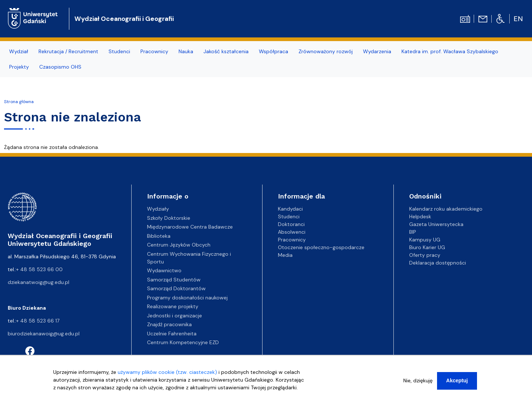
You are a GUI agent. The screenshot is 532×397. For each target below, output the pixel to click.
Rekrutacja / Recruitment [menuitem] (68, 51)
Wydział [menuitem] (19, 51)
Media (285, 255)
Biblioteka (159, 236)
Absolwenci (292, 232)
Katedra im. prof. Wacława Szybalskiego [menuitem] (450, 51)
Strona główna (19, 102)
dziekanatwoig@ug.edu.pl (38, 282)
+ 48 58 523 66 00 (39, 269)
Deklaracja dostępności (438, 263)
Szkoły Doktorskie (169, 218)
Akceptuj (457, 382)
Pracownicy (292, 240)
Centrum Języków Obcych (179, 245)
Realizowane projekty (173, 306)
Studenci (289, 216)
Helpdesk (420, 216)
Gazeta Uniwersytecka (436, 224)
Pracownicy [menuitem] (154, 51)
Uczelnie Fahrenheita (172, 334)
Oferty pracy (425, 255)
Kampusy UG (425, 240)
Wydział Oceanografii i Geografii (124, 19)
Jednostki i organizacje (175, 316)
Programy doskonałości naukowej (187, 298)
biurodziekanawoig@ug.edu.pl (44, 334)
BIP (413, 232)
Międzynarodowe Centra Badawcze (190, 227)
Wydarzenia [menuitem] (377, 51)
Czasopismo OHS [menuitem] (60, 67)
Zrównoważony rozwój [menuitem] (326, 51)
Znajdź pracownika (169, 324)
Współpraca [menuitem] (274, 51)
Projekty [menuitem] (19, 67)
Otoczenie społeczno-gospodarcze (321, 247)
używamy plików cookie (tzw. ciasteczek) (167, 373)
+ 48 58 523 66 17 (38, 321)
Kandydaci (290, 209)
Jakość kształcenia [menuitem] (226, 51)
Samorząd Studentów (174, 280)
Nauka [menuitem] (186, 51)
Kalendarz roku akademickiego (446, 209)
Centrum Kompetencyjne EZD (183, 342)
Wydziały (158, 209)
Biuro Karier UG (427, 247)
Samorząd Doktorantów (176, 288)
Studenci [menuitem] (119, 51)
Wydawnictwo (164, 270)
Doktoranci (291, 224)
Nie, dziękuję (418, 382)
